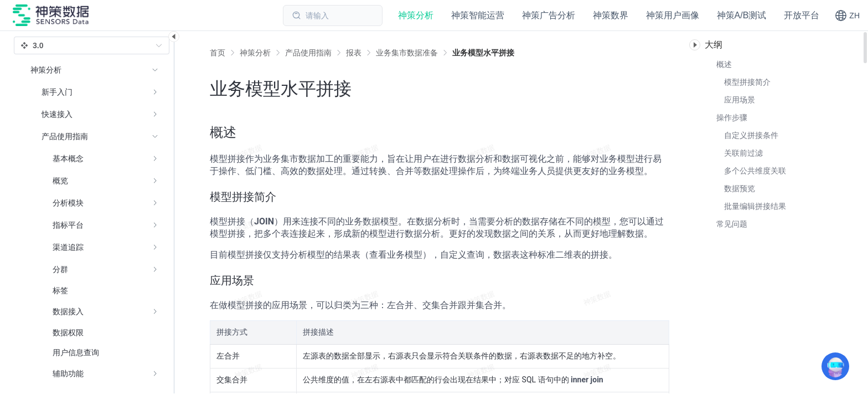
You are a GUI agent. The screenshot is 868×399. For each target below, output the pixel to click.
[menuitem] (94, 92)
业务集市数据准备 (407, 53)
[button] (847, 16)
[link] (255, 53)
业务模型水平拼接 (483, 53)
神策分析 (255, 53)
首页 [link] (218, 53)
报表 (354, 53)
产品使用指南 (308, 53)
